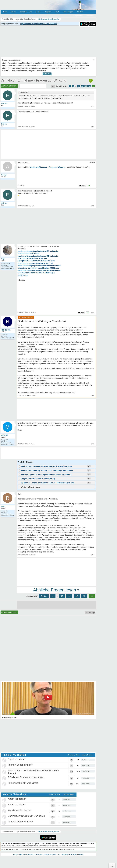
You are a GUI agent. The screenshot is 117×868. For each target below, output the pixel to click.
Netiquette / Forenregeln (69, 854)
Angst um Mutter (17, 759)
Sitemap (81, 854)
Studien (80, 12)
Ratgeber (48, 12)
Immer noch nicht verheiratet (23, 783)
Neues (13, 12)
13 (90, 86)
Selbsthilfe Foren (26, 12)
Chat (57, 12)
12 (86, 86)
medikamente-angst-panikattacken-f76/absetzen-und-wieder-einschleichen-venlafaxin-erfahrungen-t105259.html (39, 273)
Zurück (44, 596)
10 (79, 86)
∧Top (112, 866)
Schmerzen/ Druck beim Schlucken (26, 816)
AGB (59, 854)
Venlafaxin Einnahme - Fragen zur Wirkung (33, 80)
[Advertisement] (56, 572)
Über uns (22, 854)
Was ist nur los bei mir (20, 810)
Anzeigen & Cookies (50, 854)
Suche (38, 12)
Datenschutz (38, 854)
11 (82, 86)
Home (5, 12)
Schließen (47, 74)
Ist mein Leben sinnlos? (20, 765)
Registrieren (78, 16)
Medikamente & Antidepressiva (49, 832)
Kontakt (16, 854)
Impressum (30, 854)
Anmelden (90, 16)
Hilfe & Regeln (68, 12)
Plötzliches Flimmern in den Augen (26, 777)
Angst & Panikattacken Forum (25, 832)
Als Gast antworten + (9, 86)
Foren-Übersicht (7, 832)
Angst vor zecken (17, 799)
